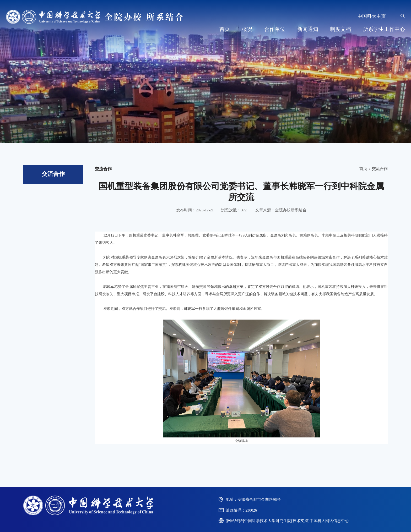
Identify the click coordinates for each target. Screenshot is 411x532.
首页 (225, 29)
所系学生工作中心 (384, 29)
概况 (247, 29)
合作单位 (275, 29)
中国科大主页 (372, 16)
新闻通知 (308, 29)
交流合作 (380, 169)
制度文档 (340, 29)
